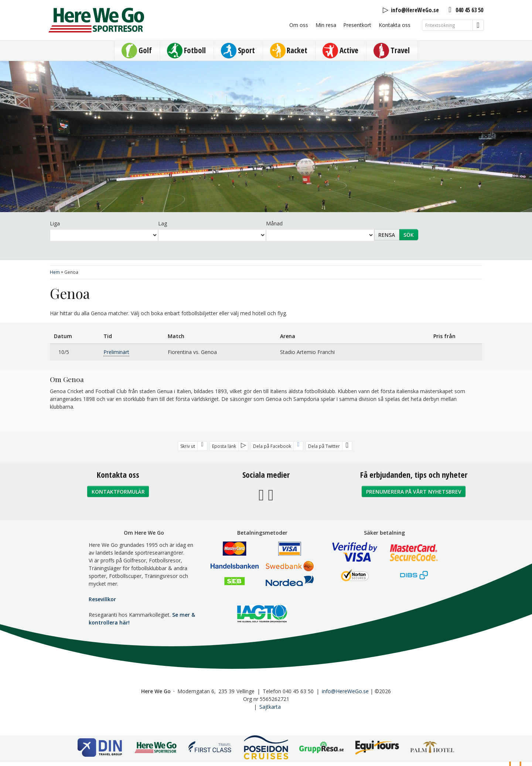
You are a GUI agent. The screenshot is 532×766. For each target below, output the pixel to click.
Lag (163, 223)
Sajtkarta (270, 707)
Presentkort (357, 25)
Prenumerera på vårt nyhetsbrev (414, 492)
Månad (274, 223)
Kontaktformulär (118, 492)
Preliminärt (116, 352)
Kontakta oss (395, 25)
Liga (55, 223)
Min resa (326, 25)
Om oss (299, 25)
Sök (409, 235)
